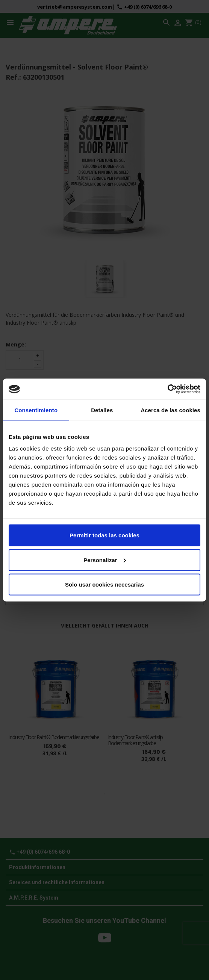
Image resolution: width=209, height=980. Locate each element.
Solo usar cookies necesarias (104, 585)
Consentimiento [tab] (36, 410)
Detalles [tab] (102, 410)
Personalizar (105, 560)
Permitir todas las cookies (104, 535)
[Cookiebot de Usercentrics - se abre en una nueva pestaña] (167, 389)
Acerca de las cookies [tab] (170, 410)
